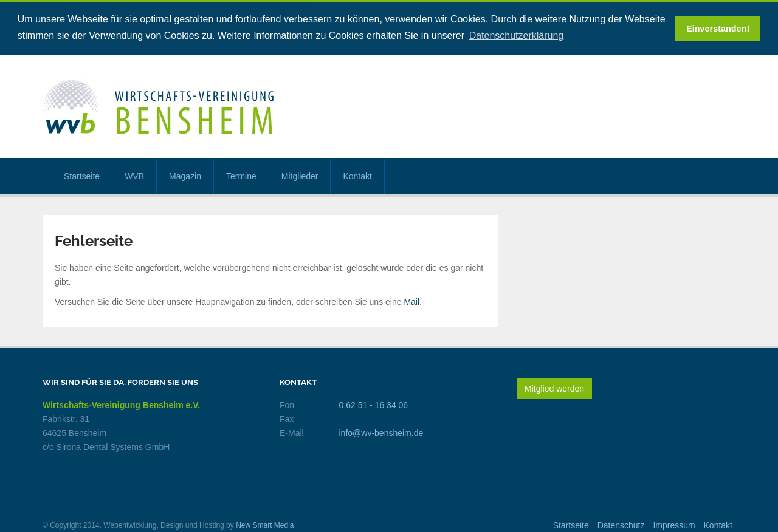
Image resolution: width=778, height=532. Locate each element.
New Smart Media (265, 524)
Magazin (185, 175)
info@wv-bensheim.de (381, 432)
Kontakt (357, 175)
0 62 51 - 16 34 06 (374, 404)
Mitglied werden (554, 387)
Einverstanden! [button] (718, 29)
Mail (411, 301)
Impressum (674, 524)
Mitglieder (300, 175)
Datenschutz (621, 524)
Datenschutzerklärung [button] (517, 36)
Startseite (82, 175)
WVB (134, 175)
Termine (241, 175)
